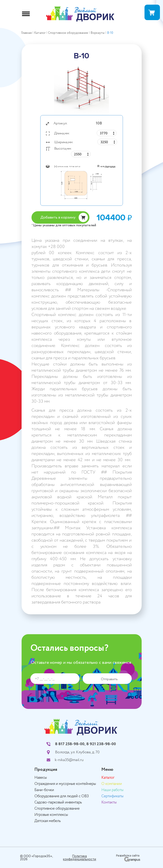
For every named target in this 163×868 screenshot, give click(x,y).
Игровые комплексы (51, 815)
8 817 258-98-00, (70, 744)
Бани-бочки (44, 790)
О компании (112, 784)
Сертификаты (112, 796)
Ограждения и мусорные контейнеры (65, 784)
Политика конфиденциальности (80, 858)
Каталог (108, 778)
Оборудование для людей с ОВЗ (62, 796)
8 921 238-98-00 (101, 744)
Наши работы (112, 790)
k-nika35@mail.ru (69, 760)
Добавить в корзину (58, 217)
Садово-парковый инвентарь (58, 802)
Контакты (109, 802)
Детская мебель (47, 821)
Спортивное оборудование (57, 809)
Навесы (41, 778)
